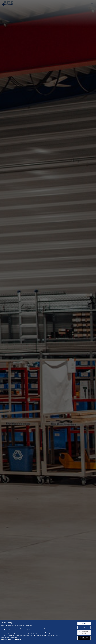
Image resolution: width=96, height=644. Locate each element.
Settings (15, 637)
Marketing (18, 640)
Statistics (11, 640)
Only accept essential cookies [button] (84, 633)
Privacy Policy (44, 636)
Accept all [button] (84, 624)
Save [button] (84, 628)
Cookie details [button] (78, 642)
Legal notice (90, 642)
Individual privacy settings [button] (84, 638)
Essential (4, 640)
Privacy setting (84, 642)
